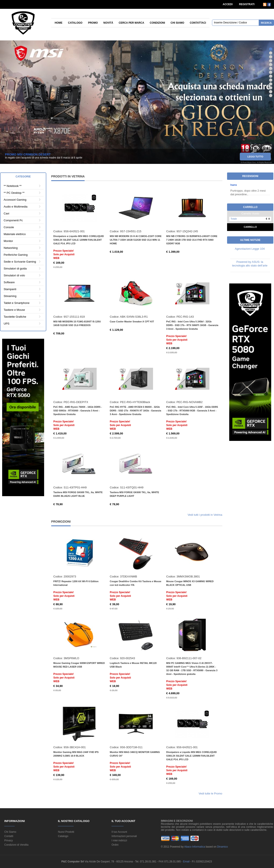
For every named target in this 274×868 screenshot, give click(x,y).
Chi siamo (177, 23)
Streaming (10, 296)
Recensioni (250, 176)
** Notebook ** (13, 186)
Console (9, 227)
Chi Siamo (10, 832)
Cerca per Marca (132, 23)
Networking (11, 248)
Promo (93, 23)
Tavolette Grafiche (15, 317)
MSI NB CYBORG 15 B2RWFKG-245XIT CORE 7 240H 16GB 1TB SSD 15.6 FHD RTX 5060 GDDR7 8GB (192, 240)
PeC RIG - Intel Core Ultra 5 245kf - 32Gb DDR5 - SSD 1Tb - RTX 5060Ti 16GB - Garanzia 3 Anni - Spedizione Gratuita (192, 325)
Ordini (115, 845)
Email (187, 862)
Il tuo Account (119, 832)
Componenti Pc (13, 220)
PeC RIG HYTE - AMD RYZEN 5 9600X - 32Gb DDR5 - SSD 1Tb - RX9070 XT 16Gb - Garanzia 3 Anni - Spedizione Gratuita (135, 411)
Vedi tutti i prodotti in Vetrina (205, 515)
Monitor (8, 241)
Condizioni (157, 23)
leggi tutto (255, 158)
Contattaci (198, 23)
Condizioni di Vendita (16, 845)
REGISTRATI (247, 4)
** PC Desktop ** (14, 193)
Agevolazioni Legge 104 (250, 249)
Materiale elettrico (15, 234)
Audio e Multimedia (16, 207)
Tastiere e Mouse (14, 310)
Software (9, 282)
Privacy (9, 840)
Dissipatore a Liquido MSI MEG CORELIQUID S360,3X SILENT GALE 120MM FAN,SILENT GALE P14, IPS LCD (79, 240)
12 (271, 92)
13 (271, 96)
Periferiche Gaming (16, 255)
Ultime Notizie (250, 240)
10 (271, 84)
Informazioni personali (124, 836)
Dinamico (222, 847)
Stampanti (10, 289)
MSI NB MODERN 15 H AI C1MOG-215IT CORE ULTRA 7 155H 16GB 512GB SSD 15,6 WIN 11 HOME (136, 240)
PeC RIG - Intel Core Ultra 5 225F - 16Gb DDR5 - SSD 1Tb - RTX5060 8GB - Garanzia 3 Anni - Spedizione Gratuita (192, 411)
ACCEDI (228, 4)
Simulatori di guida (15, 269)
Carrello (250, 227)
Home (59, 23)
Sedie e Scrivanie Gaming (20, 262)
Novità (108, 23)
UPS (7, 324)
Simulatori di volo (14, 275)
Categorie (23, 177)
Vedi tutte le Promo (211, 793)
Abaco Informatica (195, 847)
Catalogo (75, 23)
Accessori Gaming (15, 200)
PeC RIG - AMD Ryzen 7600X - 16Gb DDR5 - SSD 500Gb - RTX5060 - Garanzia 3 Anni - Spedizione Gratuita (78, 411)
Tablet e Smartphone (17, 303)
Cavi (6, 213)
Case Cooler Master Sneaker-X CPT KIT (132, 322)
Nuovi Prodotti (66, 832)
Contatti (9, 836)
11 (271, 88)
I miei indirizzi (119, 840)
